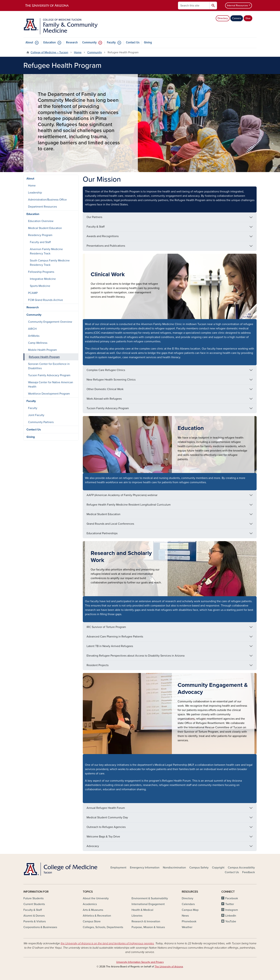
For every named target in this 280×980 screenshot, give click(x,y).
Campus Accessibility (241, 868)
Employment (118, 868)
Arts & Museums (93, 910)
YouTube (231, 921)
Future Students (33, 898)
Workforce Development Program (49, 394)
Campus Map (190, 910)
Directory (223, 18)
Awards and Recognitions (103, 236)
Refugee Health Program (44, 357)
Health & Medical (142, 910)
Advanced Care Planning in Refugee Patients (115, 637)
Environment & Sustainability (150, 898)
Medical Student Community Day (107, 817)
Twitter (230, 904)
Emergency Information (145, 868)
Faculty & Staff (96, 227)
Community (89, 43)
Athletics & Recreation (97, 916)
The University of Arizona (169, 967)
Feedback (249, 872)
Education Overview (41, 221)
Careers (237, 18)
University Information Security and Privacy (140, 962)
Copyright (218, 868)
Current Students (34, 904)
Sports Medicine (40, 286)
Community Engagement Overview (50, 322)
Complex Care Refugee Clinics (106, 370)
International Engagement (148, 904)
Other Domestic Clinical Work (105, 389)
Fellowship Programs (41, 272)
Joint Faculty (36, 415)
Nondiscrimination (174, 868)
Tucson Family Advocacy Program (108, 408)
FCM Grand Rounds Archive (46, 300)
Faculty (111, 43)
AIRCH (32, 329)
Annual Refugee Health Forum (106, 808)
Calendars (188, 904)
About (29, 43)
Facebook (232, 898)
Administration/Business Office (47, 200)
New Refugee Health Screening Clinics (111, 380)
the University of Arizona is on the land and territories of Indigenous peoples (107, 943)
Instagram (232, 910)
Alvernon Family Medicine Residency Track (46, 251)
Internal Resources (237, 5)
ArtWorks (34, 336)
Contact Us (133, 43)
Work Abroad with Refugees (104, 399)
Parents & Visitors (35, 921)
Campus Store (92, 921)
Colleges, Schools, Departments (103, 927)
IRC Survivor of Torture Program (106, 627)
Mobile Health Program (42, 350)
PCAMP (33, 293)
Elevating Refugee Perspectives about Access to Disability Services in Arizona (136, 656)
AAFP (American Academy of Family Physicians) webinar (122, 495)
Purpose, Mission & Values (148, 927)
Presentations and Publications (106, 246)
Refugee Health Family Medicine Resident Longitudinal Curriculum (129, 505)
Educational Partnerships (102, 533)
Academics (90, 904)
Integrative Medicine (43, 279)
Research (72, 43)
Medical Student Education (103, 514)
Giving (148, 43)
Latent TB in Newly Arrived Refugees (110, 646)
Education (50, 43)
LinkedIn (231, 916)
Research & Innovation (146, 921)
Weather (187, 927)
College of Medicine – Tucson (49, 52)
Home (78, 52)
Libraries (137, 916)
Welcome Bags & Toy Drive (103, 837)
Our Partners (94, 217)
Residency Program (40, 235)
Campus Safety (199, 868)
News (185, 916)
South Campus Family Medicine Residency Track (50, 263)
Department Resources (42, 207)
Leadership (35, 193)
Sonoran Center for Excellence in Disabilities (49, 366)
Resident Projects (98, 665)
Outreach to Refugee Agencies (106, 827)
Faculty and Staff (40, 242)
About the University (96, 898)
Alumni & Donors (34, 916)
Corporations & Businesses (40, 927)
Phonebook (189, 921)
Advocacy (93, 846)
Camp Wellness (38, 343)
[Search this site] (194, 5)
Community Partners (41, 422)
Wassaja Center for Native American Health (51, 385)
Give (248, 18)
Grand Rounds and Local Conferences (110, 524)
